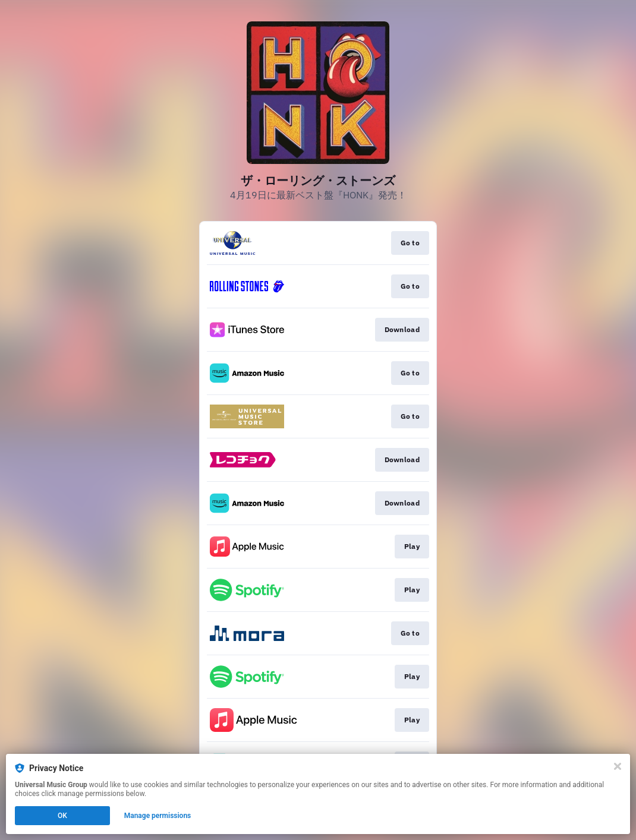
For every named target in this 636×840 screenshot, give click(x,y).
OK (62, 816)
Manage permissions (158, 816)
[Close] (618, 766)
